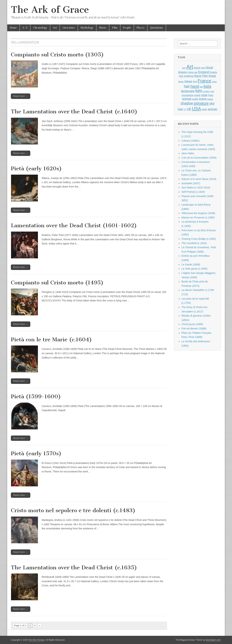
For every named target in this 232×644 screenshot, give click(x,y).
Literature (69, 28)
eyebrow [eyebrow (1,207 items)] (189, 76)
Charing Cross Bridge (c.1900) (199, 239)
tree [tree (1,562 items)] (180, 109)
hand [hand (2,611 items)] (195, 86)
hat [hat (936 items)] (201, 87)
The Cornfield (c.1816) (194, 243)
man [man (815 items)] (212, 91)
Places (141, 28)
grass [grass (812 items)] (214, 82)
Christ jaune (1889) (192, 324)
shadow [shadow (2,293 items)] (187, 103)
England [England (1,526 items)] (204, 72)
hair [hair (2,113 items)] (187, 86)
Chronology (40, 28)
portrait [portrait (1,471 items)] (187, 99)
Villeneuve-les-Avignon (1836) (198, 213)
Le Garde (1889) (191, 265)
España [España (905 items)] (213, 72)
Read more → (21, 96)
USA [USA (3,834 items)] (196, 109)
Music (103, 28)
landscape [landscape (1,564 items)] (188, 91)
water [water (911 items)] (204, 109)
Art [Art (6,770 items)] (190, 67)
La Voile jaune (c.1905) (194, 269)
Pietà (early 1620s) (36, 169)
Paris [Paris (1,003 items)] (211, 95)
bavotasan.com (213, 640)
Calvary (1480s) (190, 141)
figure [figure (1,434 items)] (198, 76)
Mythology (87, 28)
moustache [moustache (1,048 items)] (188, 95)
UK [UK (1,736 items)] (189, 109)
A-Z (25, 28)
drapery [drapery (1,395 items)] (183, 72)
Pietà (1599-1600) (36, 396)
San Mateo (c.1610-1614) (196, 187)
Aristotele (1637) (191, 183)
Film (115, 28)
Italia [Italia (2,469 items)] (207, 86)
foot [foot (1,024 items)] (195, 81)
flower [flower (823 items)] (181, 82)
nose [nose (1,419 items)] (204, 95)
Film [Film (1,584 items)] (205, 76)
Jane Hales (188, 153)
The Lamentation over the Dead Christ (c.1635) (74, 568)
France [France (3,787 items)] (204, 81)
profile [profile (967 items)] (195, 99)
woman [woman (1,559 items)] (213, 109)
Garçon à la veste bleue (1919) (199, 179)
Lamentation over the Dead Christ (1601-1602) (74, 225)
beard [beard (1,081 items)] (197, 68)
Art (55, 28)
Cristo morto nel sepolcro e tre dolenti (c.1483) (73, 510)
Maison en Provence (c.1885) (198, 217)
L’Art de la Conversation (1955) (199, 158)
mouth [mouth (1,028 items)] (197, 95)
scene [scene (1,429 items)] (202, 99)
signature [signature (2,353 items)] (201, 103)
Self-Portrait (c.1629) (193, 192)
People (127, 28)
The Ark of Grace (50, 10)
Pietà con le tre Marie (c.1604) (51, 340)
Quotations (157, 28)
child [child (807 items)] (203, 68)
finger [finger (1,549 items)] (212, 76)
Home (13, 28)
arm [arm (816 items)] (184, 68)
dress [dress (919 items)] (191, 72)
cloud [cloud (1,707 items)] (209, 67)
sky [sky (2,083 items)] (212, 103)
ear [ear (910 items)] (196, 72)
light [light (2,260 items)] (199, 91)
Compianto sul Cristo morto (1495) (57, 283)
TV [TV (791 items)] (185, 109)
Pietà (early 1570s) (36, 453)
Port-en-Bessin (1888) (194, 329)
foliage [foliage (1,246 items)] (188, 81)
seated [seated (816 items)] (210, 99)
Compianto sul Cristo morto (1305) (57, 55)
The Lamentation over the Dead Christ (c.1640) (74, 112)
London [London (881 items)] (206, 91)
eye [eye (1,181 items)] (181, 76)
